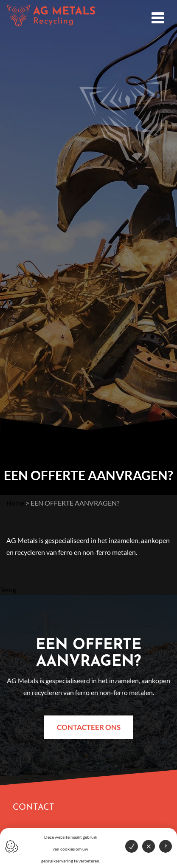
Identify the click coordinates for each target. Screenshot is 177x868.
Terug (8, 590)
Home (15, 503)
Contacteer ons (89, 727)
